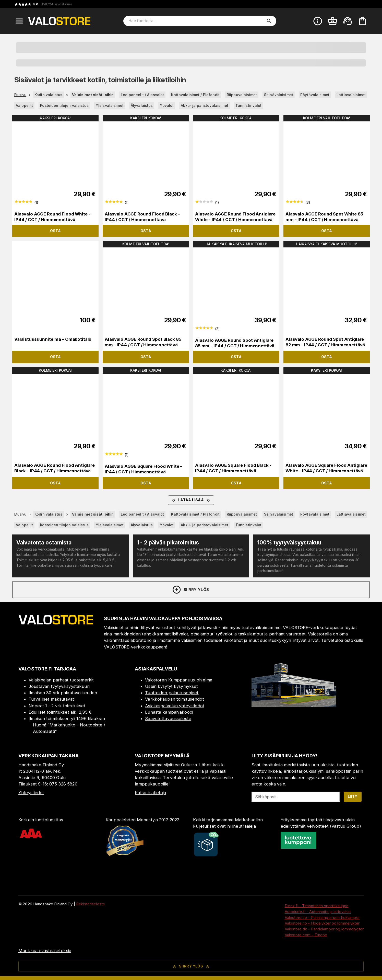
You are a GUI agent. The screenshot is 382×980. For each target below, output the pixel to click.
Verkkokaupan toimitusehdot (174, 699)
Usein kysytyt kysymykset (171, 686)
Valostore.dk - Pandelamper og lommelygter (324, 929)
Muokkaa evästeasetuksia (45, 951)
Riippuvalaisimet (242, 95)
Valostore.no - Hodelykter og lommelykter (322, 923)
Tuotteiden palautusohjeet (172, 693)
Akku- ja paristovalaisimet (204, 105)
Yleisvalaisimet (110, 105)
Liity (353, 796)
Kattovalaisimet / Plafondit (195, 95)
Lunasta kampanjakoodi (169, 712)
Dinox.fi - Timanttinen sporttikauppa (317, 906)
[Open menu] (19, 21)
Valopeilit (24, 105)
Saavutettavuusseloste (168, 719)
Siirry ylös (190, 590)
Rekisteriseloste (91, 904)
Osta (56, 231)
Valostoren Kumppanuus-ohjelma (179, 680)
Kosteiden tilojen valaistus (64, 105)
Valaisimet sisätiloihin (93, 95)
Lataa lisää (191, 500)
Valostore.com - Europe (306, 935)
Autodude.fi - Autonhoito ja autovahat (318, 912)
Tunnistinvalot (249, 105)
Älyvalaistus (142, 105)
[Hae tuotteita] (196, 21)
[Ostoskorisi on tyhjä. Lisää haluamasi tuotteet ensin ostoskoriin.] (362, 21)
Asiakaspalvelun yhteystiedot (175, 706)
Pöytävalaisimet (315, 95)
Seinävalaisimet (279, 95)
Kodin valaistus (48, 95)
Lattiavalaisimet (351, 95)
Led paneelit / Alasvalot (142, 95)
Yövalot (167, 105)
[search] (269, 21)
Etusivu (20, 95)
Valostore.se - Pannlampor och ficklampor (322, 918)
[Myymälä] (294, 705)
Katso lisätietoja (150, 793)
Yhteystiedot (31, 793)
